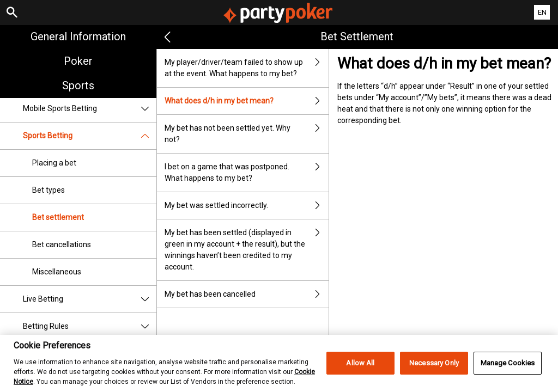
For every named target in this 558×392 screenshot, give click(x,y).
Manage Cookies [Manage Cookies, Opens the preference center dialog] (508, 373)
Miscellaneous (57, 272)
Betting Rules (90, 326)
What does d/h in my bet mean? (247, 101)
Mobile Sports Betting (90, 109)
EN (542, 12)
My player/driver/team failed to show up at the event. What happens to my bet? (247, 68)
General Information (78, 36)
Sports (78, 85)
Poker (78, 61)
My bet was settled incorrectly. (247, 206)
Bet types (48, 190)
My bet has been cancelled (247, 294)
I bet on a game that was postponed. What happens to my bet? (247, 173)
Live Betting (90, 299)
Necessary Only (434, 373)
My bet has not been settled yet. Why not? (247, 134)
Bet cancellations (62, 244)
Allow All (360, 373)
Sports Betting (90, 136)
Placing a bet (54, 163)
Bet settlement (58, 217)
